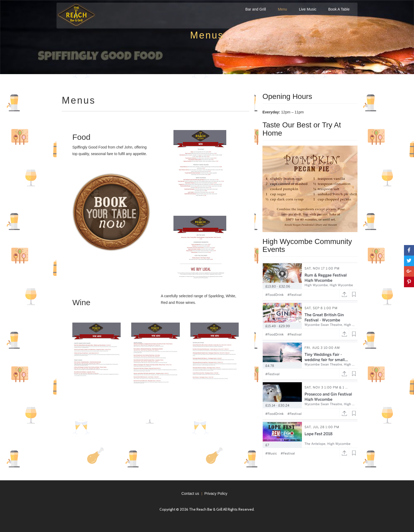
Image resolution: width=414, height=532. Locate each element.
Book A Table (339, 9)
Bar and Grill (256, 9)
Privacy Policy (216, 493)
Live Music (308, 9)
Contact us (190, 493)
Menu (282, 9)
